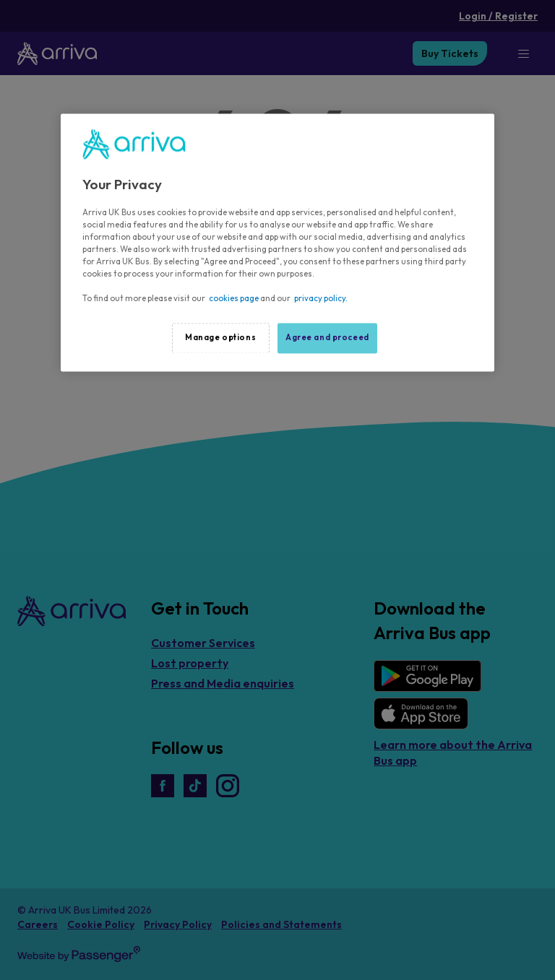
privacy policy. (321, 299)
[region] (277, 243)
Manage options (220, 338)
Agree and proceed (327, 338)
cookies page (234, 299)
